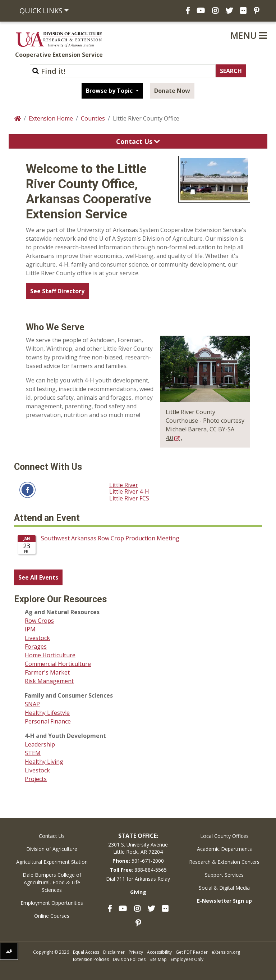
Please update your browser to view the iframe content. (138, 547)
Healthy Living (44, 762)
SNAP (32, 704)
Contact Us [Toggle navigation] (138, 141)
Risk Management (49, 681)
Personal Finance (48, 721)
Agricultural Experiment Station (52, 862)
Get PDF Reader (192, 952)
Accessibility (159, 952)
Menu (249, 35)
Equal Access (86, 952)
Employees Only (187, 959)
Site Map (158, 959)
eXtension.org (226, 952)
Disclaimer (114, 952)
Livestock (37, 638)
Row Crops (39, 621)
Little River (124, 485)
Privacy (136, 952)
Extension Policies (91, 959)
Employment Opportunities (52, 903)
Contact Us (52, 836)
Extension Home (51, 118)
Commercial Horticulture (58, 664)
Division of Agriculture (52, 849)
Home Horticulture (50, 655)
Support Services (224, 875)
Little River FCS (129, 498)
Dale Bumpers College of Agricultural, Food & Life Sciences (52, 882)
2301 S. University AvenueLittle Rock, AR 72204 (138, 848)
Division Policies (129, 959)
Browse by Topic (110, 91)
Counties (93, 118)
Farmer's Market (47, 672)
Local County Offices (224, 836)
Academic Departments (224, 849)
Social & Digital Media (224, 888)
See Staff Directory (57, 291)
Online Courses (52, 916)
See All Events (38, 577)
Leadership (40, 744)
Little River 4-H (129, 491)
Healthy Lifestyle (47, 713)
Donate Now (172, 91)
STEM (33, 753)
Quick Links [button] (41, 11)
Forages (36, 646)
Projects (36, 779)
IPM (30, 629)
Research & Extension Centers (224, 862)
